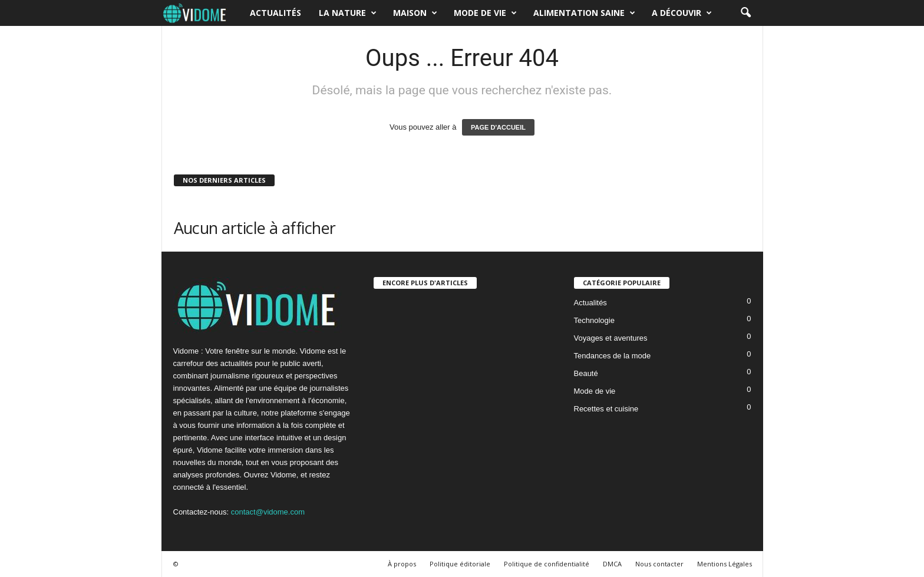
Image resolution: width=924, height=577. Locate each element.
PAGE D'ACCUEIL (498, 127)
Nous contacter (659, 564)
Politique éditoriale (460, 564)
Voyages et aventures (611, 338)
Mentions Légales (725, 564)
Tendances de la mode (613, 356)
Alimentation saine (584, 13)
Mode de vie (485, 13)
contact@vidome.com (268, 512)
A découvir (682, 13)
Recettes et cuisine (606, 409)
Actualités (275, 13)
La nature (348, 13)
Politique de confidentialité (547, 564)
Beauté (586, 373)
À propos (402, 564)
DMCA (612, 564)
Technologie (594, 320)
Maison (415, 13)
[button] (745, 13)
